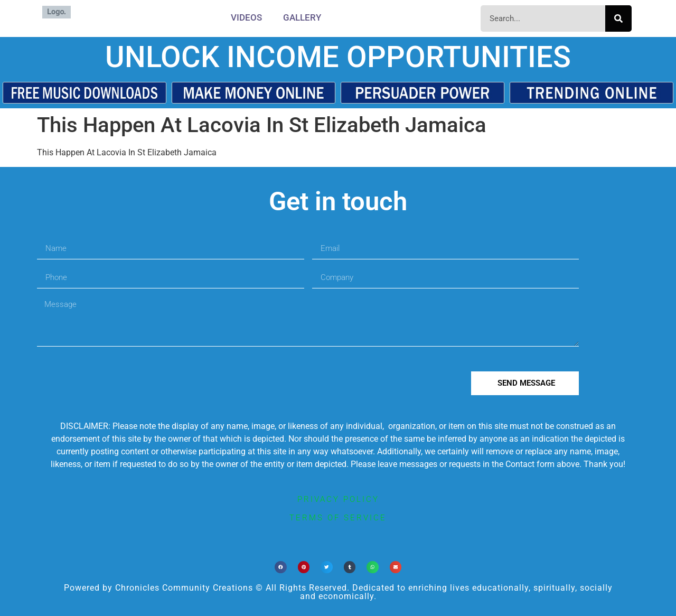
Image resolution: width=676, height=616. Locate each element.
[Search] (618, 18)
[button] (281, 567)
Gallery (302, 17)
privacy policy (338, 499)
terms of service (338, 518)
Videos (246, 17)
